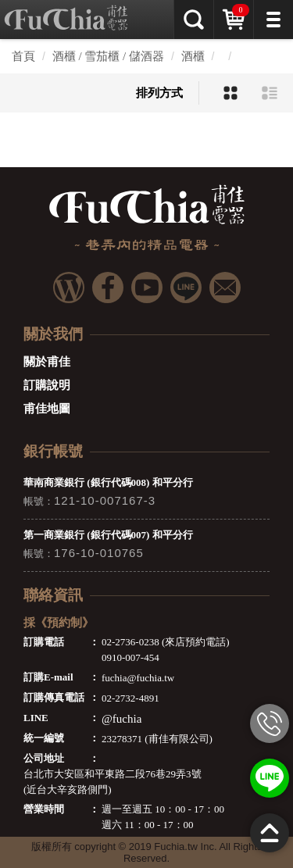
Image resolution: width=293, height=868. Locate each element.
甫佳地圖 (47, 409)
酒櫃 (193, 56)
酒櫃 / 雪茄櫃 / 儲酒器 (108, 56)
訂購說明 (47, 385)
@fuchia (121, 719)
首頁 (23, 56)
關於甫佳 (47, 362)
